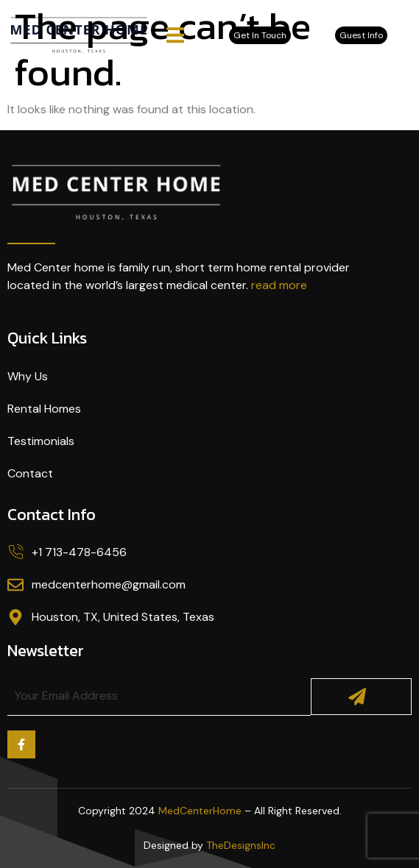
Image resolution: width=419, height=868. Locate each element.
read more (279, 285)
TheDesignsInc (241, 845)
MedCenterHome (200, 811)
